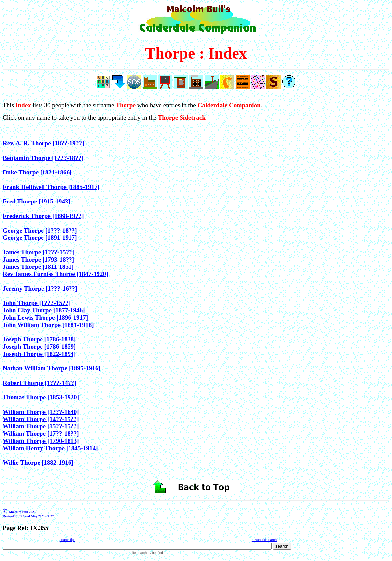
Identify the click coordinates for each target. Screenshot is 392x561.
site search (139, 553)
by (155, 553)
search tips (68, 540)
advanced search (264, 540)
